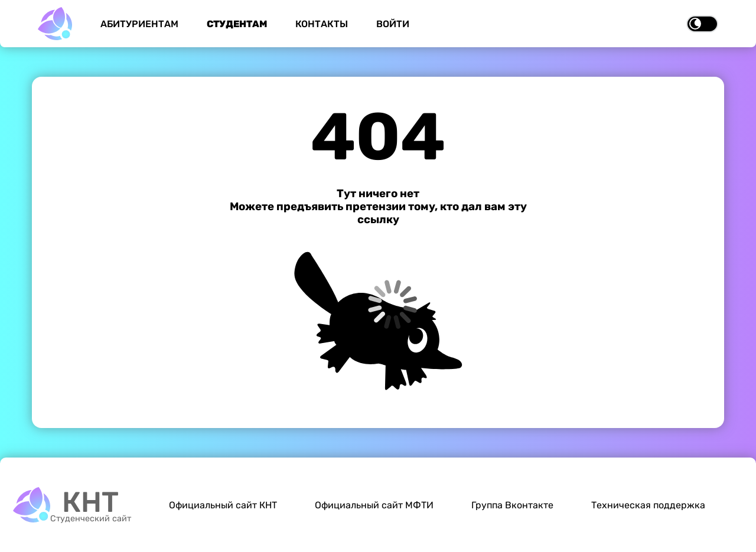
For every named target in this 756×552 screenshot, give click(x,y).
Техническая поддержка (648, 505)
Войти (393, 24)
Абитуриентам (139, 24)
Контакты (322, 24)
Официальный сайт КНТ (223, 505)
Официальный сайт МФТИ (374, 505)
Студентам (237, 24)
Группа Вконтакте (512, 505)
